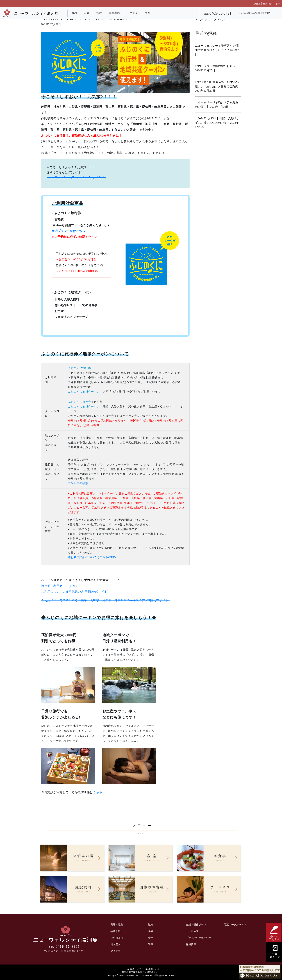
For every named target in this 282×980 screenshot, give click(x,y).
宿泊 (74, 13)
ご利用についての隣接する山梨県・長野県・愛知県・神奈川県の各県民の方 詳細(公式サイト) (105, 600)
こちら (98, 792)
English (257, 4)
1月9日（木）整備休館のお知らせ (217, 66)
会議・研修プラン (196, 925)
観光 (148, 13)
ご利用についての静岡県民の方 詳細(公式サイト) (75, 592)
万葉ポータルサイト (235, 925)
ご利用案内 (117, 938)
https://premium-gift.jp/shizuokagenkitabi (76, 177)
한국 (278, 4)
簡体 (265, 4)
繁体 (272, 4)
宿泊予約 (115, 931)
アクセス (132, 13)
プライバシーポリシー (199, 938)
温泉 (87, 13)
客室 (151, 944)
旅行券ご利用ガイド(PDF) (59, 586)
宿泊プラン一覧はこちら (68, 231)
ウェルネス (192, 931)
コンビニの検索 (78, 483)
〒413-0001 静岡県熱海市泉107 (255, 13)
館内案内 (115, 944)
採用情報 (191, 944)
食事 (151, 938)
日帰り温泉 (117, 925)
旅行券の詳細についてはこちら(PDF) (92, 557)
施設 (99, 13)
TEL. (217, 14)
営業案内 (114, 13)
